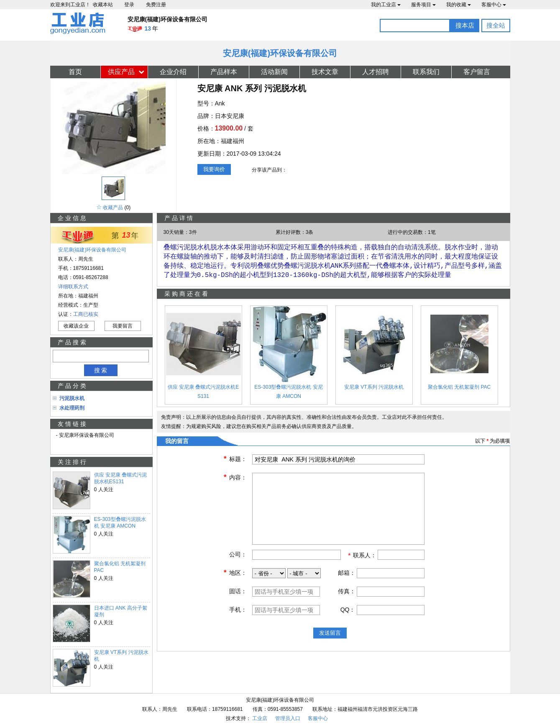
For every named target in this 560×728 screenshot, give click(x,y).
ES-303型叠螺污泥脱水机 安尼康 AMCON (120, 523)
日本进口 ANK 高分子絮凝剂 (121, 611)
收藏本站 (103, 5)
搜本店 (465, 25)
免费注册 (156, 5)
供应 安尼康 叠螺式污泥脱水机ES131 (121, 478)
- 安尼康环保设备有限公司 (85, 435)
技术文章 (325, 72)
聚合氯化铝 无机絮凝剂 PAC (120, 567)
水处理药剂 (72, 408)
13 (126, 235)
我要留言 (123, 326)
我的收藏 (459, 5)
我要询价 (214, 169)
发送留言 (330, 636)
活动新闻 (274, 72)
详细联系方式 (73, 287)
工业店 (260, 718)
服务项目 (423, 5)
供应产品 (121, 72)
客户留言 (477, 72)
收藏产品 (113, 208)
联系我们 (426, 72)
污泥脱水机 (72, 398)
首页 (75, 72)
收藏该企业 (76, 326)
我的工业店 (386, 5)
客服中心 (494, 5)
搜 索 (101, 370)
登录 (129, 5)
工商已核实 (86, 314)
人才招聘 (376, 72)
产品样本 (224, 72)
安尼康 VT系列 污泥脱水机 (121, 656)
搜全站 (496, 25)
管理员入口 (288, 718)
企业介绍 (173, 72)
